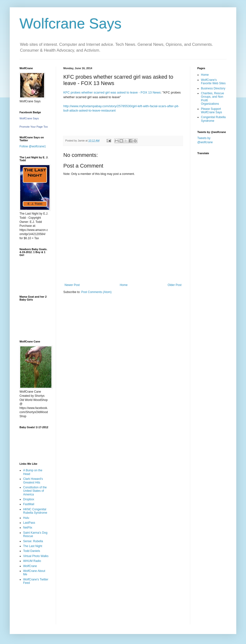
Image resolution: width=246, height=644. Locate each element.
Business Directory (213, 88)
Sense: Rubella (33, 541)
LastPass (29, 523)
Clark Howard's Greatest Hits (33, 481)
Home (124, 285)
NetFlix (28, 528)
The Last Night (33, 546)
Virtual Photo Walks (36, 556)
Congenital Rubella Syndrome (213, 119)
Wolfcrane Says (71, 24)
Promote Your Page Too (34, 127)
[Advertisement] (35, 608)
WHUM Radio (32, 561)
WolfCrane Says (29, 118)
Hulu (26, 518)
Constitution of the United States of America (35, 491)
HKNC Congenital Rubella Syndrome (35, 511)
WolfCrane (30, 566)
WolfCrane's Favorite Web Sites (213, 82)
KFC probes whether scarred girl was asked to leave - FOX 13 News (112, 92)
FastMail (29, 504)
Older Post (175, 285)
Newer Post (72, 285)
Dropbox (29, 499)
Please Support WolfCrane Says (211, 111)
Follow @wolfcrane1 (33, 146)
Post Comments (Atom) (96, 292)
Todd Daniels (32, 551)
